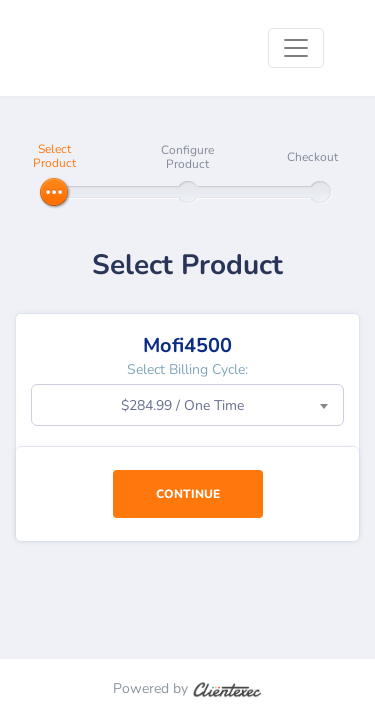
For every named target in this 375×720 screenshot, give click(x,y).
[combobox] (187, 405)
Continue (188, 494)
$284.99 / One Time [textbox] (182, 405)
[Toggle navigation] (296, 48)
